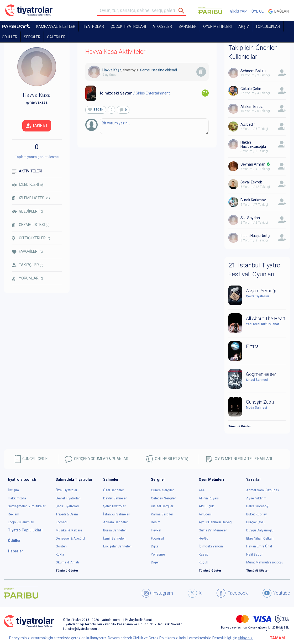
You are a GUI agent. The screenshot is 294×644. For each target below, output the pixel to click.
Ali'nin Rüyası (209, 498)
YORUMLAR (27, 278)
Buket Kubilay (256, 514)
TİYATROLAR (93, 27)
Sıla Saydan (250, 218)
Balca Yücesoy (257, 506)
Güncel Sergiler (162, 490)
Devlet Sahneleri (115, 498)
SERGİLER (32, 37)
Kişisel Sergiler (162, 506)
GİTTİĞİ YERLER (31, 238)
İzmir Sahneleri (114, 538)
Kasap (204, 554)
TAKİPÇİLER (28, 265)
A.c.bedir (248, 124)
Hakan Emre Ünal (259, 546)
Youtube (276, 593)
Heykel (156, 530)
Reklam (14, 514)
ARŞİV (244, 27)
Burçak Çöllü (256, 522)
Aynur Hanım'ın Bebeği (216, 522)
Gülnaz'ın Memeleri (213, 530)
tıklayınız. (246, 638)
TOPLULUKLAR (268, 27)
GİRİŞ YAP (238, 11)
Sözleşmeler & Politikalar (27, 506)
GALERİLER (56, 37)
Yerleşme (158, 554)
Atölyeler (162, 27)
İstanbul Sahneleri (117, 514)
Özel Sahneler (114, 490)
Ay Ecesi (205, 514)
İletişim (13, 490)
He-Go (204, 538)
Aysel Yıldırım (256, 498)
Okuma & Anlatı (67, 562)
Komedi (62, 522)
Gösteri (61, 546)
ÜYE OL (258, 11)
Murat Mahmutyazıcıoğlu (265, 562)
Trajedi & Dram (67, 514)
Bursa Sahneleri (115, 530)
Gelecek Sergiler (163, 498)
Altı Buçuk (206, 506)
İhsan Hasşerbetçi (255, 236)
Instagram (157, 593)
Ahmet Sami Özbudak (263, 490)
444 (201, 490)
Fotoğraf (157, 538)
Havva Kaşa (112, 70)
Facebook (232, 593)
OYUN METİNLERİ (217, 27)
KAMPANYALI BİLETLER (56, 27)
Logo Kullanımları (21, 522)
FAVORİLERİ (27, 252)
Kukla (60, 554)
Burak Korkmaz (253, 200)
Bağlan (279, 11)
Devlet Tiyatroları (68, 498)
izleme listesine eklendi (158, 70)
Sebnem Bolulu (253, 71)
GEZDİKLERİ (27, 211)
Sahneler (188, 27)
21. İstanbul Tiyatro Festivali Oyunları (254, 270)
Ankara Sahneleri (116, 522)
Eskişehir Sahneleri (117, 546)
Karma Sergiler (162, 514)
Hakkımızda (17, 498)
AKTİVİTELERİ (27, 171)
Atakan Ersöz (252, 107)
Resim (156, 522)
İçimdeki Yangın (211, 546)
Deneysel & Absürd (70, 538)
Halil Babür (254, 554)
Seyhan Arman (253, 164)
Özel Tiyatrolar (66, 490)
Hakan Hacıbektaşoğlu (253, 144)
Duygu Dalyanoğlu (260, 530)
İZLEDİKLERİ (28, 184)
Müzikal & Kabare (69, 530)
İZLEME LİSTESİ (31, 198)
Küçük (203, 562)
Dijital (155, 546)
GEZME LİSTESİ (31, 225)
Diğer (155, 562)
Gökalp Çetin (251, 89)
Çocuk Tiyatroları (128, 27)
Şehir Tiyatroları (67, 506)
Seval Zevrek (251, 182)
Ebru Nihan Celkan (260, 538)
